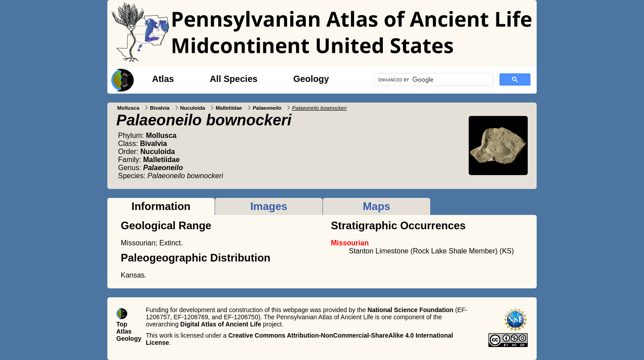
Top (122, 324)
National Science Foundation (411, 310)
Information (161, 206)
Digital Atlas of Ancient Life (221, 324)
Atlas (163, 79)
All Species (234, 79)
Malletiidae (229, 108)
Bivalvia (160, 108)
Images (269, 206)
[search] (433, 80)
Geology (311, 79)
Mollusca (128, 108)
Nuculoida (193, 108)
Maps (376, 206)
